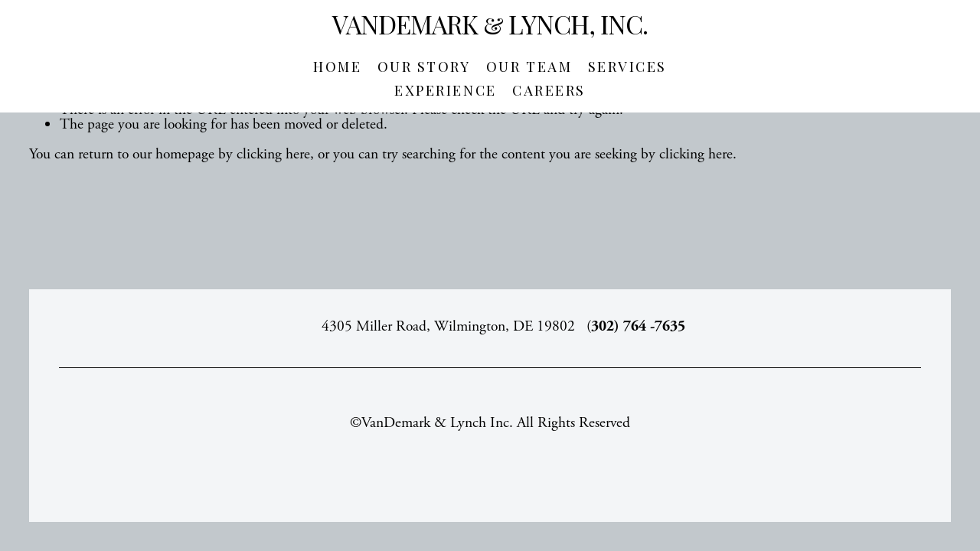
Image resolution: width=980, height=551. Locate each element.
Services (627, 67)
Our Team (529, 67)
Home (337, 67)
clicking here (273, 154)
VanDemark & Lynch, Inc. (490, 24)
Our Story (424, 67)
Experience (445, 90)
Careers (549, 90)
